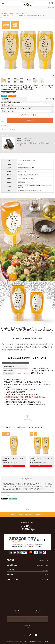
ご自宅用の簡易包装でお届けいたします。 (12, 102)
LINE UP (28, 570)
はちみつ (17, 13)
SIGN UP (28, 626)
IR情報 (47, 641)
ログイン (25, 547)
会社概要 (9, 641)
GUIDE (17, 611)
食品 (12, 13)
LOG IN (28, 619)
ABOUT (28, 560)
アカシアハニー (24, 13)
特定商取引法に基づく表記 (36, 641)
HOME (2, 13)
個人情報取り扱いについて (20, 641)
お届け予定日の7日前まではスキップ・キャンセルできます (17, 108)
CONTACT (38, 611)
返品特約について (5, 126)
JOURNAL (28, 565)
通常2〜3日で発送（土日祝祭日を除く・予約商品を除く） (28, 514)
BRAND (28, 575)
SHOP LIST (28, 579)
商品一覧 (51, 7)
